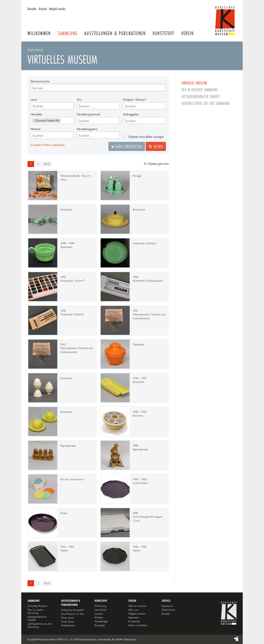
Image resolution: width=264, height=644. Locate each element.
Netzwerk (133, 617)
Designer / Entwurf (134, 100)
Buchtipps (100, 625)
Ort (79, 100)
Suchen (156, 146)
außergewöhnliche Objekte (201, 96)
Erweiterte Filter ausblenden (48, 145)
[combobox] (52, 106)
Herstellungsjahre (87, 129)
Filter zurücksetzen (127, 146)
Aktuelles (32, 9)
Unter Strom (68, 622)
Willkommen (39, 33)
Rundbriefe (134, 621)
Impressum (168, 606)
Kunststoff (164, 33)
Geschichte (100, 610)
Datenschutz (168, 610)
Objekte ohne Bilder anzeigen (146, 137)
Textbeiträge (101, 621)
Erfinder (99, 617)
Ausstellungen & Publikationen (115, 33)
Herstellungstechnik (88, 114)
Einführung (100, 606)
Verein (188, 33)
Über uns (133, 610)
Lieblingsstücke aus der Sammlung (206, 103)
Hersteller (36, 114)
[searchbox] (52, 106)
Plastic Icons (68, 618)
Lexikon (99, 614)
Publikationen (68, 625)
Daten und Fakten (138, 625)
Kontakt (43, 9)
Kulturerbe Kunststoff (72, 610)
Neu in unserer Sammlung (200, 90)
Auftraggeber (131, 114)
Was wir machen (137, 606)
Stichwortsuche (40, 81)
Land (34, 100)
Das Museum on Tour (73, 614)
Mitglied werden (57, 9)
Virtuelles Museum (194, 83)
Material (35, 129)
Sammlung (68, 33)
